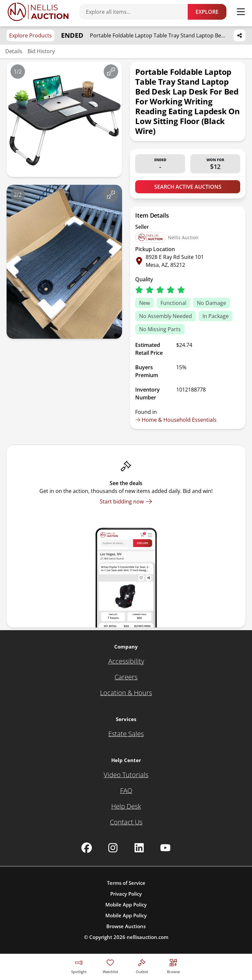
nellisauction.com (147, 937)
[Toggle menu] (241, 12)
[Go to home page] (38, 12)
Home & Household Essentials (176, 420)
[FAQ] (126, 791)
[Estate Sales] (126, 734)
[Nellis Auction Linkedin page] (139, 848)
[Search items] (137, 12)
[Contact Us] (126, 822)
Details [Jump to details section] (14, 51)
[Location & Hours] (126, 693)
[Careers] (126, 677)
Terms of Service (126, 883)
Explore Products (31, 35)
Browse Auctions (126, 926)
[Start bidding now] (126, 501)
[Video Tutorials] (126, 775)
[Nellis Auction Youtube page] (165, 848)
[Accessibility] (126, 661)
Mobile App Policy (126, 905)
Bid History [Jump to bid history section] (41, 51)
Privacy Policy (126, 894)
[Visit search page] (173, 965)
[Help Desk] (126, 806)
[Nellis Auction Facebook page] (87, 848)
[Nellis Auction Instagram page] (113, 848)
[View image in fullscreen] (111, 72)
